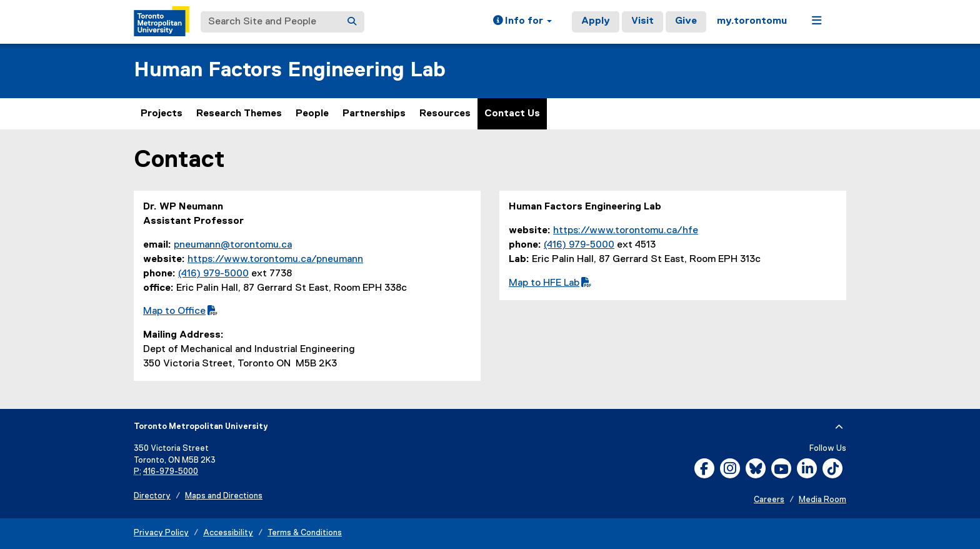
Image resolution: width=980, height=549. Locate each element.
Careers (769, 500)
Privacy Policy (161, 533)
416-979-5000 (171, 472)
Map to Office (180, 311)
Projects (162, 114)
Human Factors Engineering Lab (290, 70)
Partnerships (374, 114)
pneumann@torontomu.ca (233, 245)
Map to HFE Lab (550, 283)
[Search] (352, 22)
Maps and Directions (224, 496)
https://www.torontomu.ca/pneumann (275, 259)
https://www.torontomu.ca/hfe (626, 231)
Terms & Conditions (305, 533)
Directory (152, 496)
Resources (445, 114)
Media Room (822, 500)
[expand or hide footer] (839, 427)
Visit (642, 21)
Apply (596, 21)
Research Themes (239, 114)
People (312, 114)
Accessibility (228, 533)
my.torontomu (752, 21)
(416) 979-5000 (213, 274)
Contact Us (512, 114)
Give (686, 21)
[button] (522, 22)
